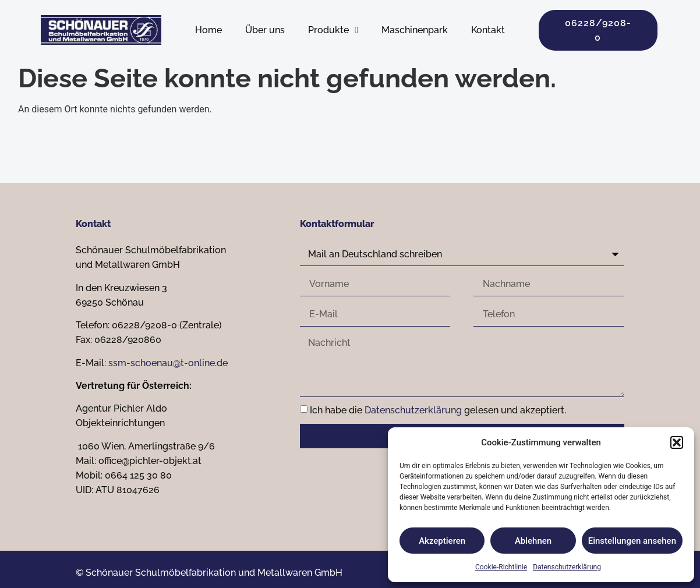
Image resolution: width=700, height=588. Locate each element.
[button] (677, 442)
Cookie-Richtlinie (501, 567)
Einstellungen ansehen (632, 541)
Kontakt (488, 30)
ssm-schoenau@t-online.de (168, 363)
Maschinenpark (415, 30)
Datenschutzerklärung (567, 567)
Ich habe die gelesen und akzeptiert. (438, 411)
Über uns (265, 30)
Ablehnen (533, 541)
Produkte (333, 30)
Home (208, 30)
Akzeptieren (442, 541)
